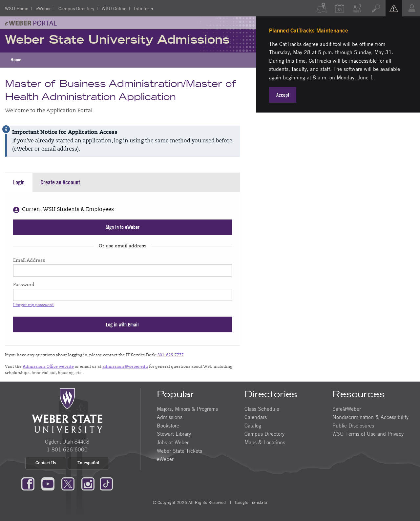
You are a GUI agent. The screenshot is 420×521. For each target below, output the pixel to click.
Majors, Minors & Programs (187, 409)
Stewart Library (174, 434)
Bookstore (168, 426)
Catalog (253, 426)
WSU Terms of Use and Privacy (368, 434)
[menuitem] (16, 60)
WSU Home (17, 8)
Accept (283, 95)
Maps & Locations (265, 442)
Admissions (170, 417)
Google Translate (250, 502)
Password (24, 285)
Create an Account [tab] (60, 182)
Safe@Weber (347, 409)
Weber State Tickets (179, 451)
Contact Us (46, 463)
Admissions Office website (48, 367)
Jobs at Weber (173, 442)
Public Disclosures (353, 426)
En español (88, 463)
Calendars (256, 417)
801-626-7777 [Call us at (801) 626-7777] (171, 355)
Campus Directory (76, 8)
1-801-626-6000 (67, 449)
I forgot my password (33, 305)
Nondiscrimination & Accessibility (370, 417)
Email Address (29, 261)
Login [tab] (19, 182)
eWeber (43, 8)
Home (16, 60)
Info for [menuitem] (141, 8)
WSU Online (114, 8)
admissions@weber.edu (125, 367)
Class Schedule (262, 409)
